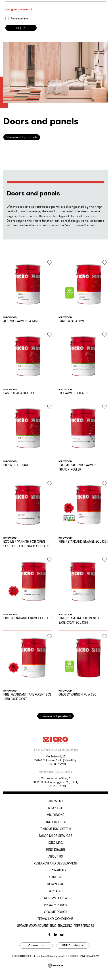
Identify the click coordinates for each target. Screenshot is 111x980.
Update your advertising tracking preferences (55, 926)
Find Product (55, 822)
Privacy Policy (56, 905)
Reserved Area (56, 898)
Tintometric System (56, 829)
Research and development (56, 863)
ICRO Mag (55, 843)
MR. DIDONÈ (55, 815)
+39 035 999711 (57, 764)
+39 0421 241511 (57, 786)
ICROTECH (56, 808)
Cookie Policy (56, 912)
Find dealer (55, 850)
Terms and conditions (55, 919)
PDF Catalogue (73, 945)
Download (56, 884)
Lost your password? (19, 42)
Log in (21, 61)
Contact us (36, 945)
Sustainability (55, 870)
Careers (55, 877)
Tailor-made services (56, 836)
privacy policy (95, 253)
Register (21, 273)
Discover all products (56, 716)
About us (56, 856)
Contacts (55, 891)
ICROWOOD (56, 801)
